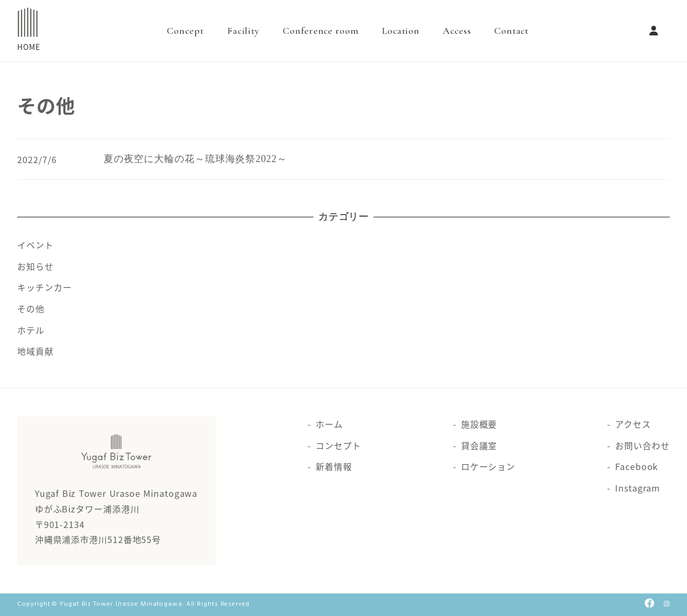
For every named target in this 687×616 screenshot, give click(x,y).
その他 (31, 309)
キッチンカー (44, 287)
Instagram (638, 488)
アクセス (633, 424)
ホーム (329, 424)
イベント (35, 245)
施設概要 (479, 424)
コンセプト (338, 445)
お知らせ (35, 266)
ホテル (31, 330)
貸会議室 (479, 445)
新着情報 (334, 466)
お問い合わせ (642, 445)
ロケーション (488, 466)
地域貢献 (35, 351)
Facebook (637, 466)
